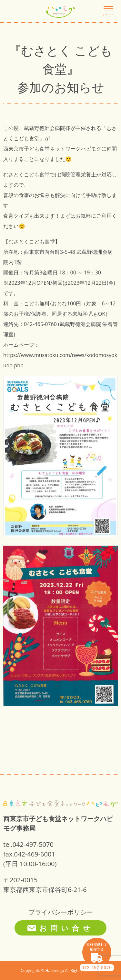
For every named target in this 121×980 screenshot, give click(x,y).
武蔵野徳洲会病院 (45, 128)
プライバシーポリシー (61, 912)
